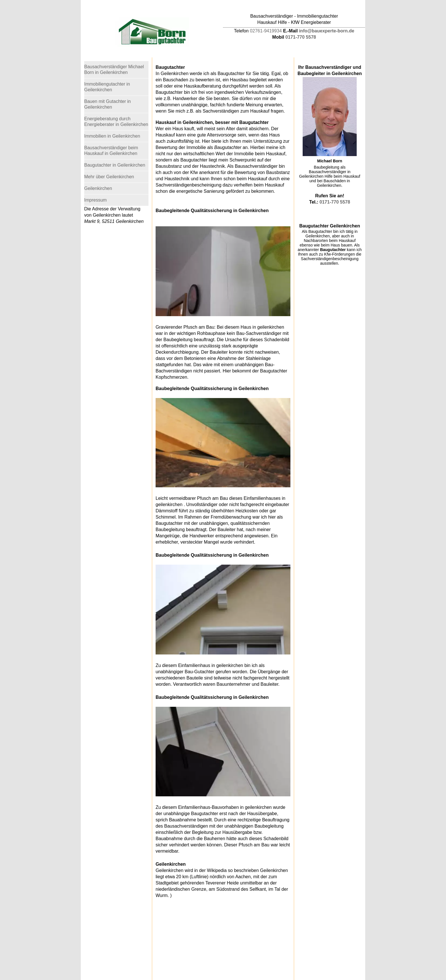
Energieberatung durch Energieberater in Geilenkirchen (116, 122)
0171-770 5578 (301, 37)
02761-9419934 (266, 31)
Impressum (95, 200)
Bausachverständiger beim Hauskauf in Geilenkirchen (111, 151)
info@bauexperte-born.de (327, 31)
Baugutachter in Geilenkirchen (115, 165)
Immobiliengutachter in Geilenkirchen (107, 87)
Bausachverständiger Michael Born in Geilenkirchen (114, 70)
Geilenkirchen (98, 188)
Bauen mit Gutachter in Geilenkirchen (108, 104)
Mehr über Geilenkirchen (109, 177)
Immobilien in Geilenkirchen (112, 136)
